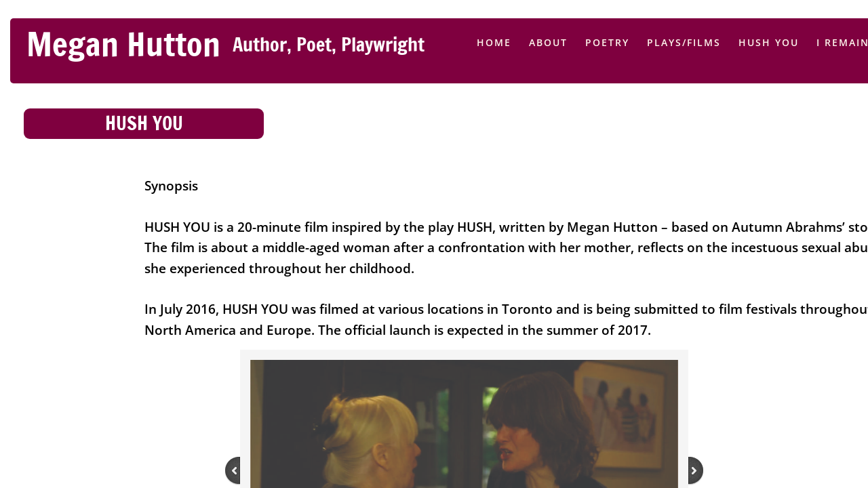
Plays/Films (684, 42)
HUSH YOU (769, 42)
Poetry (607, 42)
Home (494, 42)
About (548, 42)
